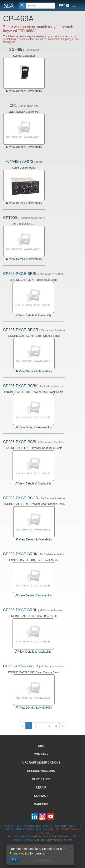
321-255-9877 (63, 830)
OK (14, 859)
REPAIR (41, 787)
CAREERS (41, 804)
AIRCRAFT (41, 762)
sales (38, 39)
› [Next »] (63, 726)
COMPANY (41, 754)
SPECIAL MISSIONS (41, 771)
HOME (41, 746)
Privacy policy (19, 853)
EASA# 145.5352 (45, 837)
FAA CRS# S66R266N (20, 837)
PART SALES (41, 779)
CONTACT (41, 796)
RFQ (64, 5)
